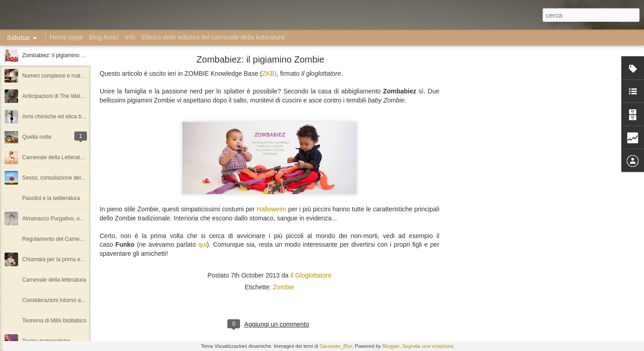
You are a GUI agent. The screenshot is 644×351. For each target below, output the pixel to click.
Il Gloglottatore (311, 275)
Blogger (391, 346)
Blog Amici (103, 37)
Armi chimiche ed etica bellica (58, 117)
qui (203, 244)
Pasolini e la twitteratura (51, 198)
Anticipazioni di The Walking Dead (63, 96)
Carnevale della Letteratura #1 (59, 157)
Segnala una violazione (428, 346)
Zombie (284, 287)
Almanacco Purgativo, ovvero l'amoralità (71, 219)
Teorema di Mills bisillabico (54, 321)
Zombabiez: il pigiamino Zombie (60, 55)
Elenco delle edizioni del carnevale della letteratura (213, 37)
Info (130, 37)
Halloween (272, 209)
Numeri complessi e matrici (55, 76)
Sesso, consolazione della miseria (63, 178)
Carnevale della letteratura (54, 280)
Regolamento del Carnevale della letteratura (75, 239)
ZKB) (269, 73)
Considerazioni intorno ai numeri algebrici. (73, 300)
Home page (66, 37)
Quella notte (37, 137)
